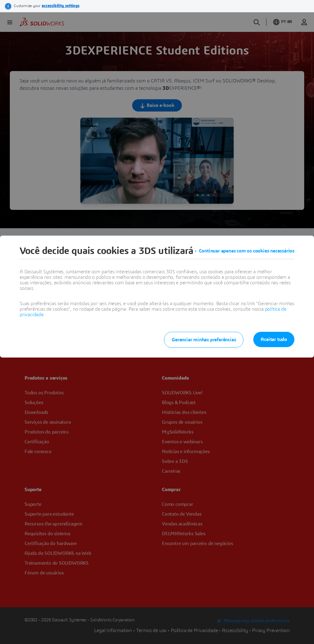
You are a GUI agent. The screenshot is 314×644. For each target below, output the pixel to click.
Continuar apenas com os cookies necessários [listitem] (247, 251)
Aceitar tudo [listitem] (274, 339)
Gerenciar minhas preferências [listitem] (204, 340)
